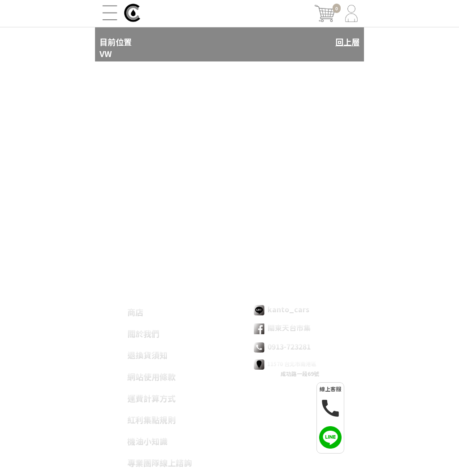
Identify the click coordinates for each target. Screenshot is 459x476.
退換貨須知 (147, 355)
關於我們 (143, 333)
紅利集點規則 (152, 419)
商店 (135, 312)
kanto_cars (281, 310)
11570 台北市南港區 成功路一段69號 (286, 368)
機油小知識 (147, 441)
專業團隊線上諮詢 (160, 463)
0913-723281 (282, 347)
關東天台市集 (282, 328)
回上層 (347, 42)
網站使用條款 (152, 376)
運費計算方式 (152, 398)
